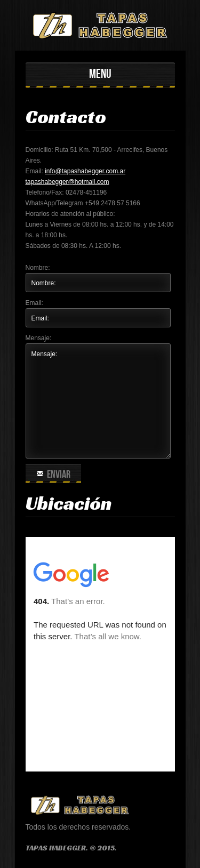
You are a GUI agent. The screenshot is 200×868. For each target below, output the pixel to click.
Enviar (53, 475)
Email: (34, 303)
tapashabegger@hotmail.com (67, 182)
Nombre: (38, 268)
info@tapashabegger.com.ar (85, 171)
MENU (100, 74)
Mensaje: (39, 338)
